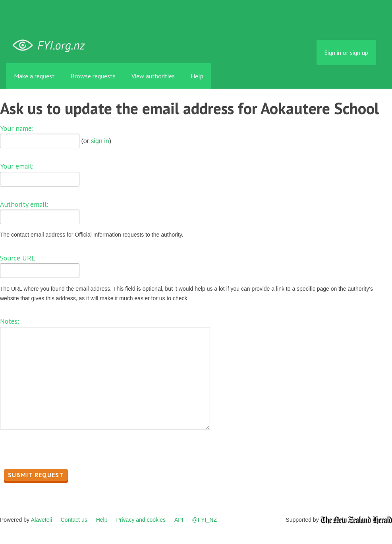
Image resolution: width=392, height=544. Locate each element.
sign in (100, 141)
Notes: (10, 321)
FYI (52, 46)
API (179, 520)
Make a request (34, 76)
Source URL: (18, 258)
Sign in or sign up (346, 52)
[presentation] (60, 451)
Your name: (17, 128)
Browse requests (93, 76)
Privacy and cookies (141, 520)
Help (197, 76)
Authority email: (24, 204)
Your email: (17, 166)
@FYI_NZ (205, 520)
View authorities (153, 76)
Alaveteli (42, 520)
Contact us (74, 520)
